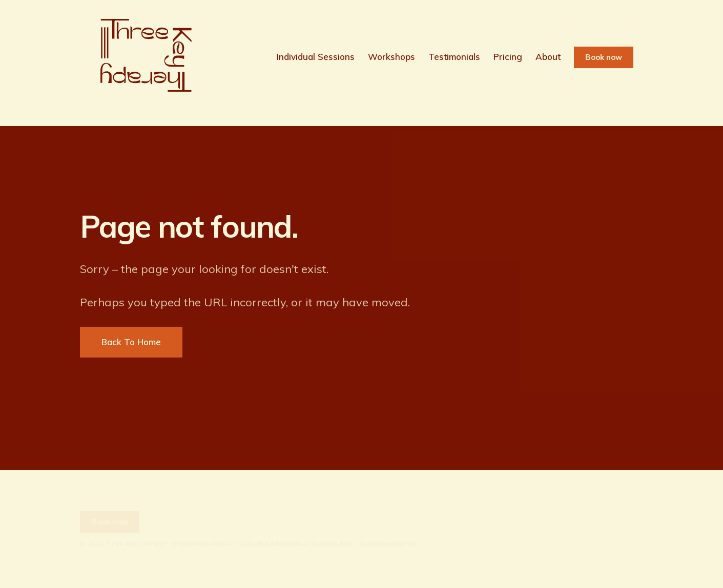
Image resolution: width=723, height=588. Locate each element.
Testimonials (454, 57)
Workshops (391, 57)
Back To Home (131, 342)
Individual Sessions (316, 57)
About (548, 57)
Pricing (508, 57)
